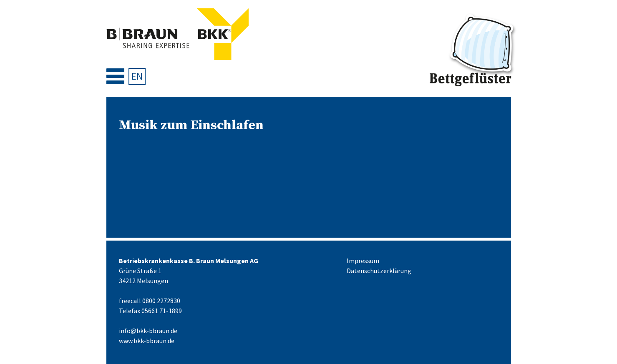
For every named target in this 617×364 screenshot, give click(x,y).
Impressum (363, 261)
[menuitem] (137, 77)
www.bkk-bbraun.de (147, 341)
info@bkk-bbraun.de (148, 331)
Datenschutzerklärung (379, 271)
